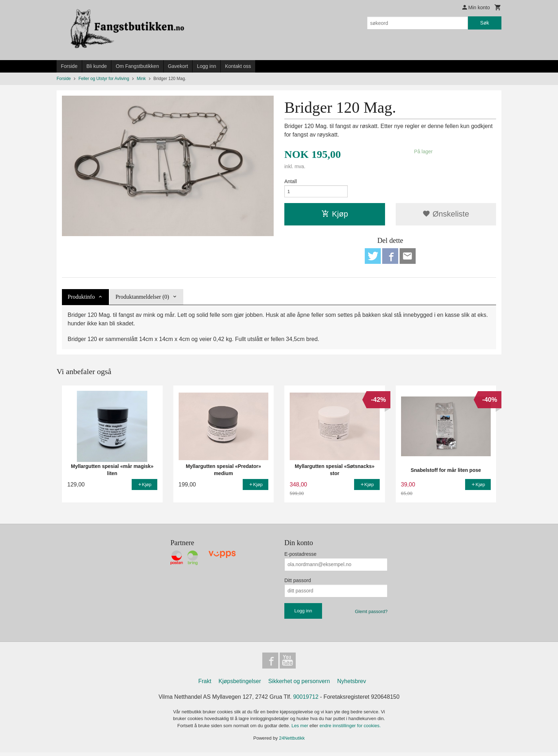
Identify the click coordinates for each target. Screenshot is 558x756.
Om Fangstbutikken (137, 66)
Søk (485, 23)
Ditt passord (298, 582)
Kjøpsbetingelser (240, 685)
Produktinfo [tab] (81, 299)
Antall (291, 181)
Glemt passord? (371, 614)
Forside (69, 66)
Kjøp (335, 215)
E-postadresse (300, 556)
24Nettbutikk (292, 742)
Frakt (205, 685)
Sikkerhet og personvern (299, 685)
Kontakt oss (238, 66)
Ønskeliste (446, 215)
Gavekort (178, 66)
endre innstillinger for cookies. (350, 729)
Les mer (301, 729)
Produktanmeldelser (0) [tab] (142, 299)
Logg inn (206, 66)
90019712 (306, 700)
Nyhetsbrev (352, 685)
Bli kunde (97, 66)
